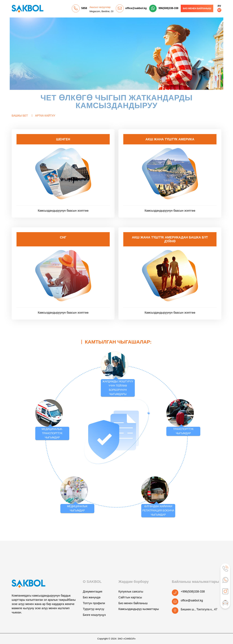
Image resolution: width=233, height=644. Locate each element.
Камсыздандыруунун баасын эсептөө (63, 211)
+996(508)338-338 (193, 592)
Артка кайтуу (45, 116)
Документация (93, 592)
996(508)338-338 (168, 8)
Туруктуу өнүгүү (94, 609)
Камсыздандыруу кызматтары (139, 609)
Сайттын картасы (130, 597)
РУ (219, 6)
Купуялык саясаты (131, 592)
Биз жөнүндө (92, 597)
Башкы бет (20, 116)
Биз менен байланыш (197, 8)
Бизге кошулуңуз (94, 615)
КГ (219, 10)
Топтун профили (94, 603)
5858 (84, 8)
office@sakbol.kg (136, 8)
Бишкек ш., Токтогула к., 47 (199, 609)
